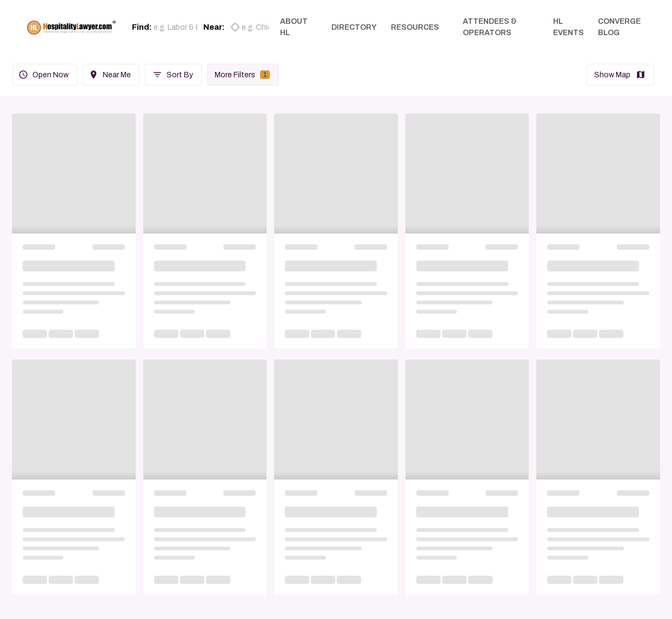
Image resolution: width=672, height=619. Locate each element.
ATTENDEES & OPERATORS (494, 27)
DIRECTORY (358, 27)
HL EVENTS (568, 27)
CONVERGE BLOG (619, 27)
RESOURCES (419, 27)
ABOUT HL (298, 27)
